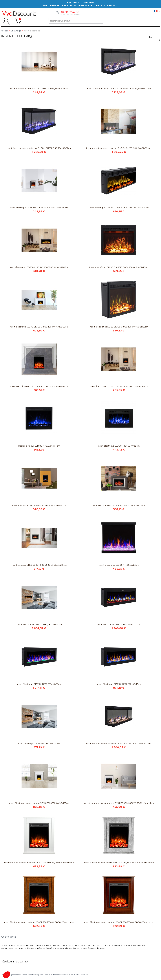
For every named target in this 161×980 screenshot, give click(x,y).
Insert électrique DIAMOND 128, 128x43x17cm (119, 684)
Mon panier (18, 21)
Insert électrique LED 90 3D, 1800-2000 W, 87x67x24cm (119, 505)
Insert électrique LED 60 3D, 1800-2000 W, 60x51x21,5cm (39, 565)
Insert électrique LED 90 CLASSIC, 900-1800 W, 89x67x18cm (119, 267)
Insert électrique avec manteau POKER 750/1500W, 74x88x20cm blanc (39, 863)
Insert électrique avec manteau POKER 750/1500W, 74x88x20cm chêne (39, 922)
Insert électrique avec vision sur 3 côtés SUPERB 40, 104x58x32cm (39, 148)
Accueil (4, 31)
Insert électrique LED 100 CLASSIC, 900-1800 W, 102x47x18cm (39, 267)
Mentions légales (36, 975)
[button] (6, 975)
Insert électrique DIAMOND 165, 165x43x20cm (119, 624)
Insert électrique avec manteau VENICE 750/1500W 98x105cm (39, 803)
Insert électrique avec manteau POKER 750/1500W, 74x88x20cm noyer (119, 922)
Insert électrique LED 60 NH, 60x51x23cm (119, 565)
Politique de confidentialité (56, 975)
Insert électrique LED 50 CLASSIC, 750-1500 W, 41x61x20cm (39, 386)
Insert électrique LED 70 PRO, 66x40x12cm (119, 446)
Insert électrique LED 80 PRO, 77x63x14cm (39, 446)
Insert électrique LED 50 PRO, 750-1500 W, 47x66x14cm (39, 505)
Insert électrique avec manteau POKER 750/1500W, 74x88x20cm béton (119, 863)
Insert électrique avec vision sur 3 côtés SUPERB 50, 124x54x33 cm (119, 148)
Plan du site (74, 975)
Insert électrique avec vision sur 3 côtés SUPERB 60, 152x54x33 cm (119, 744)
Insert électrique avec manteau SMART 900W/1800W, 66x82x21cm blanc (119, 803)
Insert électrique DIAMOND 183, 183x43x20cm (39, 624)
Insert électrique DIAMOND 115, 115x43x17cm (39, 744)
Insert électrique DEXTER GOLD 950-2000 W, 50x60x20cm (39, 89)
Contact (85, 975)
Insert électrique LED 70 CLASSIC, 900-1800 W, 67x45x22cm (39, 327)
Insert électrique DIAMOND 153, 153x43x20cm (39, 684)
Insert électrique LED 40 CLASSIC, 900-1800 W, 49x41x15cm (119, 386)
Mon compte (6, 21)
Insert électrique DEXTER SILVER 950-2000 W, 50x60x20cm (39, 208)
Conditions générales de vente (14, 975)
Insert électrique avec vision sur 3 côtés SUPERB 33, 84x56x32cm (119, 89)
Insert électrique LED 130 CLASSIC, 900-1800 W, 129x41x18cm (119, 208)
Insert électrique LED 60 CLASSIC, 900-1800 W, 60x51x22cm (119, 327)
